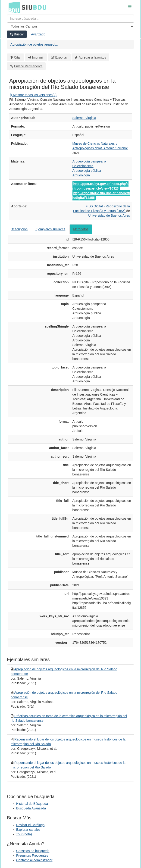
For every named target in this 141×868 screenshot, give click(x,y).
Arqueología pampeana (89, 161)
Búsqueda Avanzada (31, 808)
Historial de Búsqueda (32, 804)
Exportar (61, 57)
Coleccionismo (83, 166)
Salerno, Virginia (84, 118)
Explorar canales (28, 830)
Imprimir (38, 57)
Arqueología (81, 175)
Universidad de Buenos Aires (109, 215)
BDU (13, 7)
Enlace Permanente (28, 66)
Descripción (19, 229)
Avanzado (38, 34)
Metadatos (81, 229)
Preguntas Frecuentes (32, 856)
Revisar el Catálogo (30, 825)
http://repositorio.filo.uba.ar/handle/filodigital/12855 (101, 195)
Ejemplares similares (50, 229)
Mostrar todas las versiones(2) (33, 95)
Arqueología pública (87, 171)
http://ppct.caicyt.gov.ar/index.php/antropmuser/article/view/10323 (101, 186)
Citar (18, 57)
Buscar (17, 34)
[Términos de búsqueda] (70, 19)
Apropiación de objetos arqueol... (34, 44)
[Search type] (70, 26)
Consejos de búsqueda (33, 851)
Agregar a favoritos (92, 57)
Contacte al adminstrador (34, 860)
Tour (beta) (24, 834)
